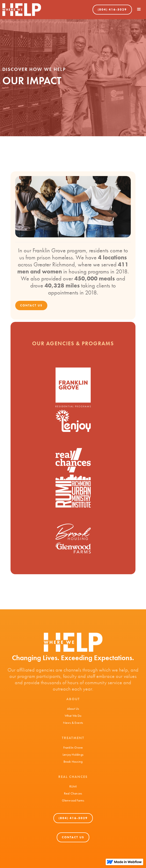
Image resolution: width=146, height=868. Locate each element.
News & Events (73, 723)
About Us (73, 709)
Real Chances (73, 793)
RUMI (73, 786)
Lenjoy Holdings (73, 754)
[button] (139, 9)
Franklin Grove (73, 747)
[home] (21, 10)
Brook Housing (73, 761)
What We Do (73, 716)
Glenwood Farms (73, 800)
